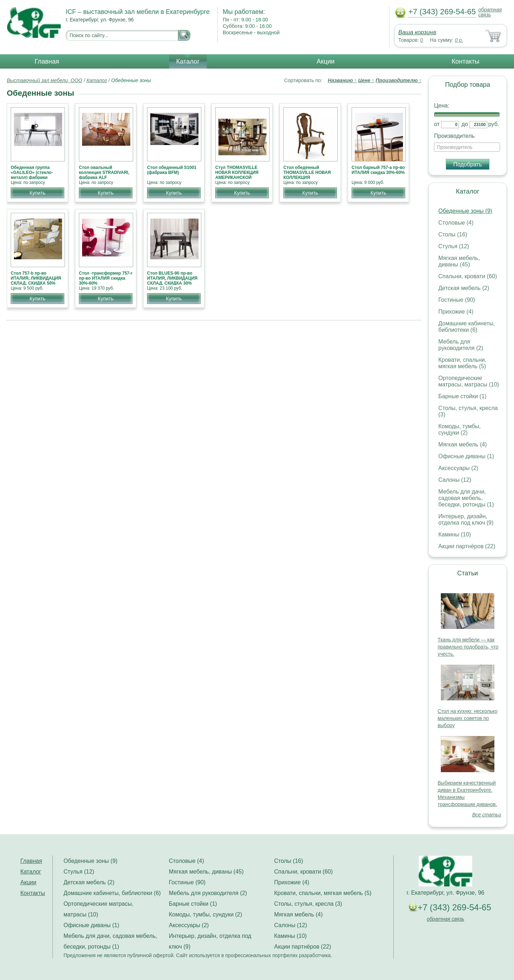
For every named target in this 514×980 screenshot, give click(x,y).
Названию (342, 80)
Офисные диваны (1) (466, 456)
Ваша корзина (417, 32)
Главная (47, 61)
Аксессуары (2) (458, 468)
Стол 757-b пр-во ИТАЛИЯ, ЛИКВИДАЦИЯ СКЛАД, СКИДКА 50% (36, 278)
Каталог (188, 61)
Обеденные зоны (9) (465, 211)
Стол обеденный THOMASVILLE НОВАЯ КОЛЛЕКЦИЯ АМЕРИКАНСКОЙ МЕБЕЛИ (307, 177)
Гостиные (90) (457, 300)
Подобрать (468, 164)
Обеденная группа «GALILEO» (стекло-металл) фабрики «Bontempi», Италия (32, 175)
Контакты (465, 61)
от (437, 124)
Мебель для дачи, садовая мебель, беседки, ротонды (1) (466, 498)
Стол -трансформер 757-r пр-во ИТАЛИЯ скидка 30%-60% (106, 278)
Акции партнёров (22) (467, 546)
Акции (326, 61)
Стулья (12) (454, 246)
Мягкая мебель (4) (463, 444)
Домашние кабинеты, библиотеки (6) (467, 327)
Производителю (399, 80)
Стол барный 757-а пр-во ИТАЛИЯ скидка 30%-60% (378, 170)
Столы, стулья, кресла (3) (308, 904)
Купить (37, 193)
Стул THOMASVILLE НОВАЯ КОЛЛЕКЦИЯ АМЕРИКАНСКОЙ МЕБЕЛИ (237, 175)
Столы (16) (453, 234)
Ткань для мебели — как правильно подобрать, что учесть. (468, 647)
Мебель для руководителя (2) (461, 345)
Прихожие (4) (456, 312)
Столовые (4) (456, 223)
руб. (494, 124)
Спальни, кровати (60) (468, 276)
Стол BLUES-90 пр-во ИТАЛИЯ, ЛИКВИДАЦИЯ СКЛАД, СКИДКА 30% (172, 278)
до (465, 124)
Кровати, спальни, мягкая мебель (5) (462, 363)
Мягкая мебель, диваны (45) (459, 261)
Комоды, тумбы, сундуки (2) (460, 429)
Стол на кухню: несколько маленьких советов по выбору (467, 718)
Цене (366, 80)
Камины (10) (455, 534)
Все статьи (487, 815)
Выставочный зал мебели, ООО (45, 80)
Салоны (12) (455, 480)
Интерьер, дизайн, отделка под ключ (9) (466, 519)
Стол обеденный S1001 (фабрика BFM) (172, 170)
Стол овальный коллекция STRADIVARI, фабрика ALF (104, 172)
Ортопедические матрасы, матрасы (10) (469, 381)
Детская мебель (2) (464, 288)
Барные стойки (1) (462, 396)
